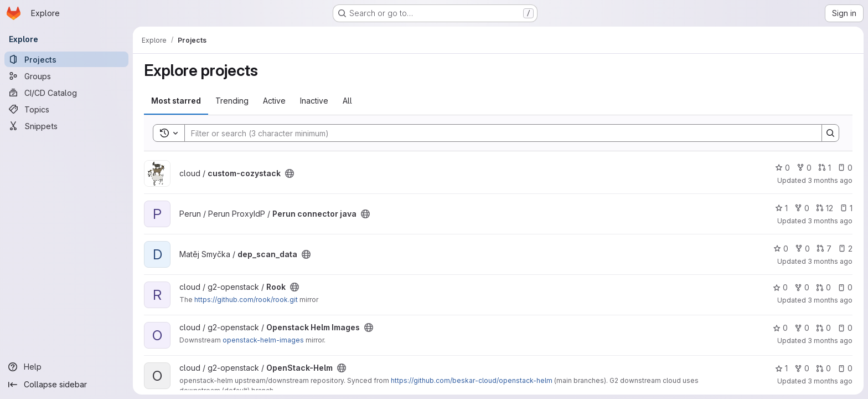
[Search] (498, 133)
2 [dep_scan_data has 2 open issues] (845, 249)
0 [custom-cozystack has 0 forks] (804, 168)
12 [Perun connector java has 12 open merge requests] (825, 208)
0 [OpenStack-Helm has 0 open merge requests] (823, 368)
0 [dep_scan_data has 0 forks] (802, 249)
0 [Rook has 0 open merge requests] (823, 287)
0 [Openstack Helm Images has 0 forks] (802, 328)
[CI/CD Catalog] (66, 93)
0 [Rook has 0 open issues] (845, 287)
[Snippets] (66, 126)
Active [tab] (274, 101)
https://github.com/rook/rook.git (246, 300)
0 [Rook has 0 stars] (780, 287)
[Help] (66, 367)
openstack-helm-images (263, 340)
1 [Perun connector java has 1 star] (781, 208)
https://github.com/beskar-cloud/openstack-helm (472, 380)
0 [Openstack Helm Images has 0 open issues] (845, 328)
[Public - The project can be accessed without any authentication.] (290, 173)
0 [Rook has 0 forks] (802, 287)
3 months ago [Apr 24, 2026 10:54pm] (830, 341)
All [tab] (347, 101)
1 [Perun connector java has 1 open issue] (846, 208)
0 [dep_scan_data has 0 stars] (781, 249)
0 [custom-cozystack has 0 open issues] (845, 168)
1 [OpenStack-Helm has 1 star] (781, 368)
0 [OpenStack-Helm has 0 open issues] (845, 368)
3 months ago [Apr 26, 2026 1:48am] (830, 221)
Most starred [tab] (176, 101)
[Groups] (66, 76)
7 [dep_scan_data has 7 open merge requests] (824, 249)
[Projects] (66, 59)
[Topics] (66, 109)
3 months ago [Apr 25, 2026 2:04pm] (830, 261)
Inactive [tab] (314, 101)
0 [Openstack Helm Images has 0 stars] (780, 328)
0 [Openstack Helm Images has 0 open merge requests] (823, 328)
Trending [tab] (232, 101)
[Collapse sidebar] (66, 385)
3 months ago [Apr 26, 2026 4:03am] (830, 180)
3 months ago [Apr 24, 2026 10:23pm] (830, 381)
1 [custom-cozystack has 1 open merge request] (825, 168)
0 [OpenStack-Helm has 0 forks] (802, 368)
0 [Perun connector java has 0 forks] (802, 208)
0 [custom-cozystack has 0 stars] (782, 168)
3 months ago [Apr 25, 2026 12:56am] (830, 300)
